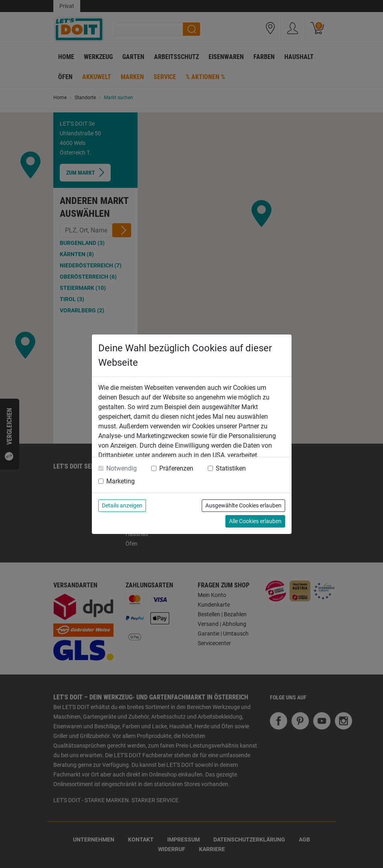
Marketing (121, 481)
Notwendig (122, 468)
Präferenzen (176, 468)
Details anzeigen (122, 505)
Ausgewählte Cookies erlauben (243, 505)
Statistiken (231, 468)
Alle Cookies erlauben (255, 521)
